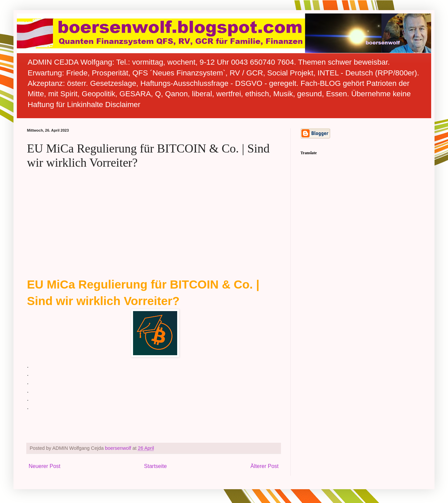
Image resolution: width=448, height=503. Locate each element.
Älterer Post (264, 466)
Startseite (156, 466)
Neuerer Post (44, 466)
